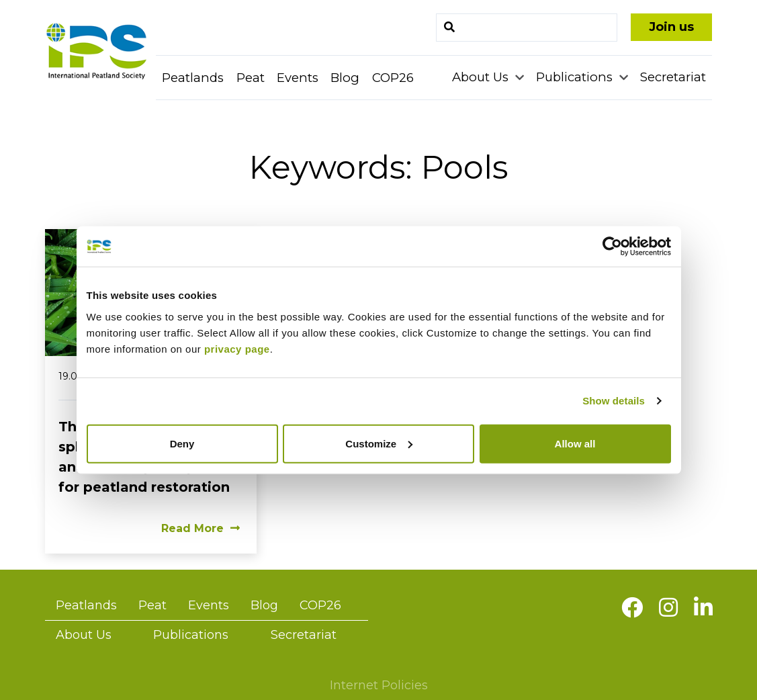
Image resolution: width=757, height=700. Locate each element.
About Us (482, 77)
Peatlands (193, 78)
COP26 (393, 78)
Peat (251, 78)
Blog (345, 78)
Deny (182, 443)
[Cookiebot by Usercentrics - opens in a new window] (612, 247)
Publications (576, 77)
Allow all (575, 443)
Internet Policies (379, 685)
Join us (671, 27)
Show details (614, 401)
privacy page (237, 348)
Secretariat (673, 77)
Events (298, 78)
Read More (201, 528)
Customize (379, 443)
